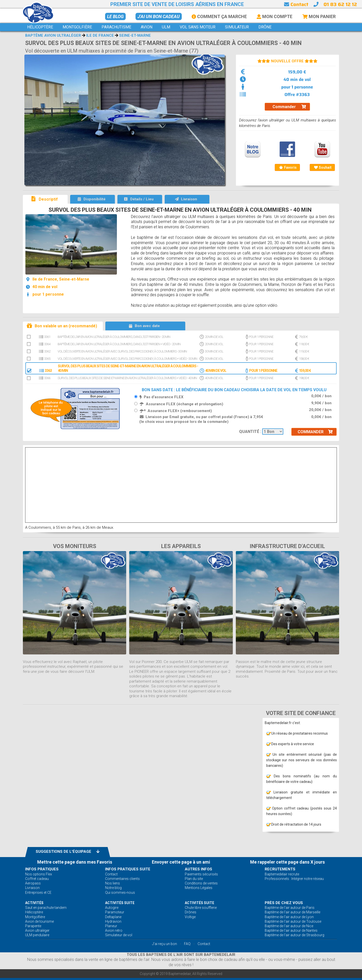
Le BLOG (115, 16)
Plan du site (194, 879)
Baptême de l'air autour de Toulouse (293, 921)
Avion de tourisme (39, 921)
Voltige (190, 917)
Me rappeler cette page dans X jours (287, 862)
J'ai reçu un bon (165, 944)
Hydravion (113, 921)
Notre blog (113, 888)
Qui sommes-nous (120, 893)
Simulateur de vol (119, 935)
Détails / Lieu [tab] (139, 199)
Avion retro (114, 930)
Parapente (33, 926)
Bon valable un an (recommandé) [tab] (62, 326)
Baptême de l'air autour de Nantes (291, 930)
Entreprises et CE (38, 893)
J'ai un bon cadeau (159, 16)
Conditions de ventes (201, 883)
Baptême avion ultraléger (53, 35)
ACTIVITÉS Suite (120, 903)
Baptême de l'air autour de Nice (289, 926)
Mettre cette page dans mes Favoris (75, 862)
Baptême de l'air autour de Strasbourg (295, 935)
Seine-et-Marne (135, 35)
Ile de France (100, 35)
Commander (289, 107)
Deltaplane (113, 917)
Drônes (191, 912)
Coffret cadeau (37, 879)
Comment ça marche (219, 16)
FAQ (187, 944)
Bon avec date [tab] (144, 326)
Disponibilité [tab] (91, 199)
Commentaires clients (122, 879)
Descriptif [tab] (44, 199)
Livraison (32, 888)
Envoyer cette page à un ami (181, 862)
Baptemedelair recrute (282, 874)
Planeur (111, 926)
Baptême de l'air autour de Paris (290, 908)
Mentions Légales (199, 888)
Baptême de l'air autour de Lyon (289, 917)
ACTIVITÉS (34, 903)
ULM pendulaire (37, 935)
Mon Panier (319, 16)
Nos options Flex (39, 874)
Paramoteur (115, 912)
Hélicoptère (34, 912)
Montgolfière (35, 917)
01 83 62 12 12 (340, 4)
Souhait (323, 167)
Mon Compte (275, 16)
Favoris (288, 167)
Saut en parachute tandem (46, 908)
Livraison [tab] (186, 199)
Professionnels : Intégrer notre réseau (294, 879)
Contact (296, 4)
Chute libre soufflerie (201, 908)
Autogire (112, 908)
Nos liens (112, 883)
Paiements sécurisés (201, 874)
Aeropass (33, 883)
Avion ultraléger (37, 930)
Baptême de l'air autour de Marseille (292, 912)
